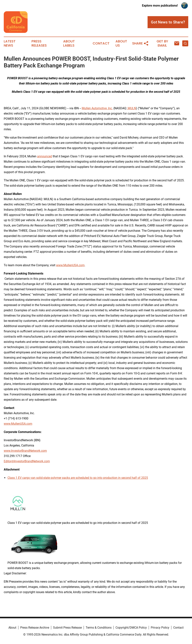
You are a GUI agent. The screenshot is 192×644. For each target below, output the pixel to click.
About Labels (69, 43)
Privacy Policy (160, 628)
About (12, 628)
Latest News (10, 43)
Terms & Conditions (99, 628)
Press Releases (39, 43)
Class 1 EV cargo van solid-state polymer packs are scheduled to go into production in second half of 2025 (78, 478)
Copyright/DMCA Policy (131, 628)
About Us (121, 43)
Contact (101, 43)
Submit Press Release (67, 628)
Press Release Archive (35, 628)
